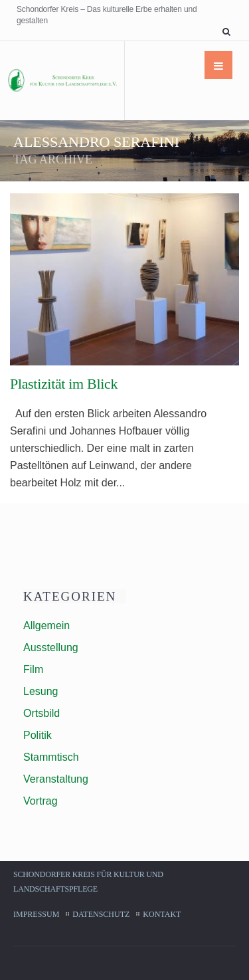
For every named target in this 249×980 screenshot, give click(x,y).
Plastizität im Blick (64, 384)
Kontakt (162, 914)
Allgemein (46, 626)
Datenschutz (101, 914)
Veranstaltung (56, 779)
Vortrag (41, 801)
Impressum (36, 914)
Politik (38, 735)
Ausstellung (51, 647)
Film (33, 669)
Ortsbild (41, 713)
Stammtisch (51, 757)
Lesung (41, 691)
